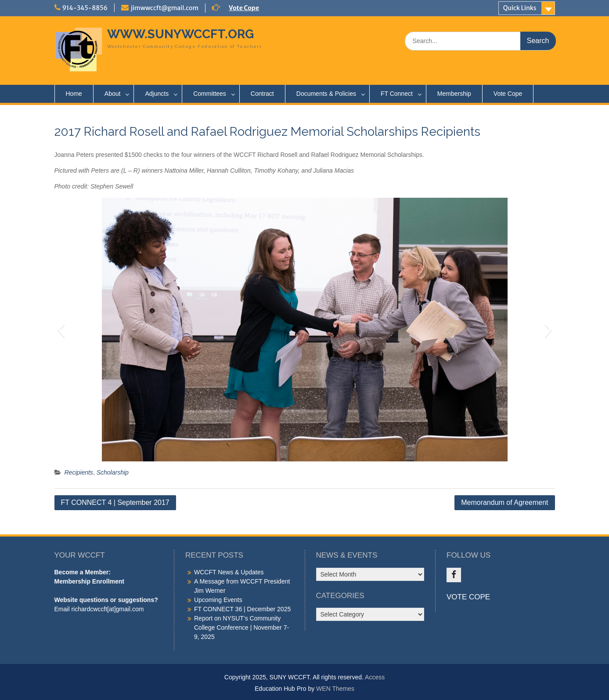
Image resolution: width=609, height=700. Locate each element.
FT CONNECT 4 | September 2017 (115, 502)
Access (375, 677)
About (113, 94)
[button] (61, 330)
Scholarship (113, 472)
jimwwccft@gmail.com (165, 8)
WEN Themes (335, 689)
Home (74, 94)
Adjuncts (157, 94)
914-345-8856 (85, 8)
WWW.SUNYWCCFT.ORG (180, 34)
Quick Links (520, 8)
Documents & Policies (326, 94)
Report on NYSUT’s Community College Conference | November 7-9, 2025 (241, 627)
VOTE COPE (468, 597)
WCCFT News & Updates (229, 572)
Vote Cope (244, 8)
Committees (210, 94)
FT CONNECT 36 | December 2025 (242, 609)
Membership (454, 94)
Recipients (79, 472)
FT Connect (397, 94)
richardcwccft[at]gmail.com (107, 609)
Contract (262, 94)
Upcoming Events (218, 600)
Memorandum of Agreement (504, 502)
